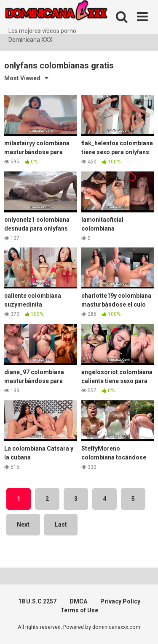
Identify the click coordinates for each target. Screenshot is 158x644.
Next (23, 524)
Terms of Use (79, 610)
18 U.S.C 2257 (37, 601)
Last (61, 524)
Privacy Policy (120, 601)
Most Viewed (22, 78)
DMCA (78, 601)
